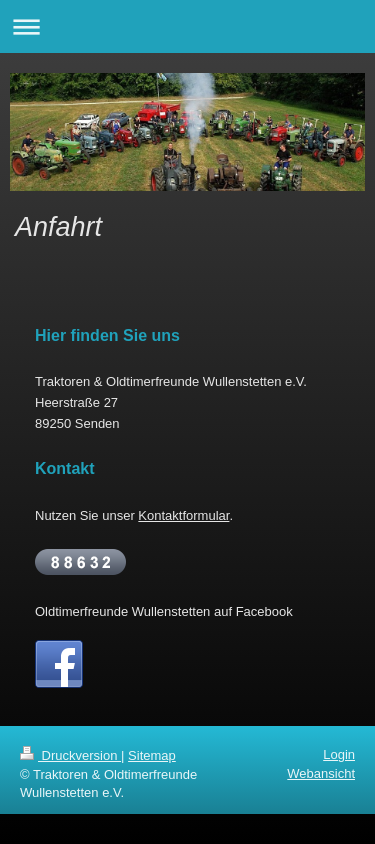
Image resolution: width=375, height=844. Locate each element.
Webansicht (321, 773)
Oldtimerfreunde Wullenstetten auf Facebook (164, 611)
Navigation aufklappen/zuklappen (187, 26)
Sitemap (152, 755)
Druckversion (70, 755)
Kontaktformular (183, 515)
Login (339, 754)
